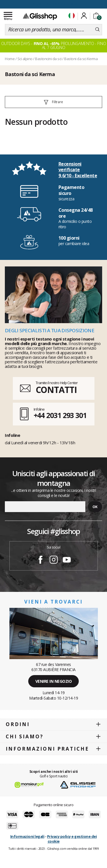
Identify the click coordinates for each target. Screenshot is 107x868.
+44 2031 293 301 (60, 415)
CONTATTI (56, 390)
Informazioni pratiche (47, 749)
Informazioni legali (27, 836)
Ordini (18, 724)
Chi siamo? (25, 736)
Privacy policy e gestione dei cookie (72, 839)
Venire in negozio (54, 681)
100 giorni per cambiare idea (54, 4)
